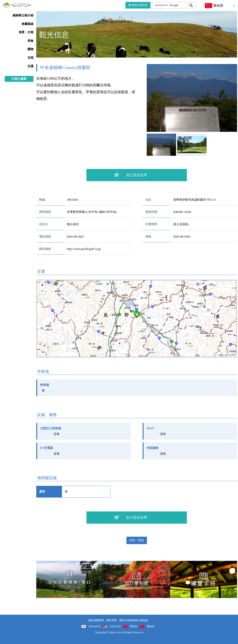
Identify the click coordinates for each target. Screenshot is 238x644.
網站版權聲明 (96, 620)
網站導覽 (112, 620)
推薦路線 (28, 24)
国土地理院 (230, 355)
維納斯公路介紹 (23, 15)
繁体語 (151, 626)
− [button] (42, 291)
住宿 (30, 58)
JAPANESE (94, 626)
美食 (30, 41)
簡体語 (134, 626)
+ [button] (42, 286)
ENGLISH (115, 626)
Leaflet (220, 355)
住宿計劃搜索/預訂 (70, 579)
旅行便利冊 (137, 579)
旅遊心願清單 (138, 5)
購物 (30, 49)
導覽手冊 (204, 579)
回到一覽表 (137, 540)
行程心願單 (19, 79)
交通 (30, 66)
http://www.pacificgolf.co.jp (84, 249)
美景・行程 (26, 32)
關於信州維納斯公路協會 (134, 620)
